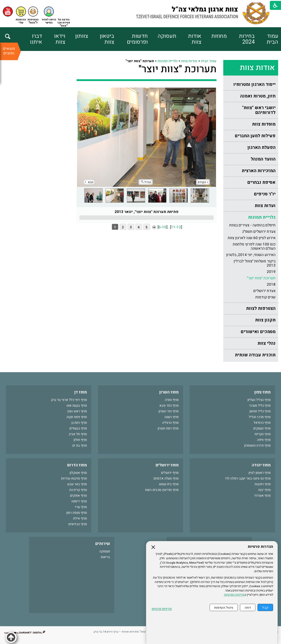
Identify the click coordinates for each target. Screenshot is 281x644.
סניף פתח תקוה (77, 417)
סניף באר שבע (77, 484)
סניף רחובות (263, 484)
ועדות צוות (265, 206)
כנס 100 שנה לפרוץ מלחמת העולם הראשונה (254, 246)
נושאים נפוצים (9, 51)
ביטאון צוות (107, 39)
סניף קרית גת (78, 490)
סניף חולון (80, 440)
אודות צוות (195, 39)
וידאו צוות (60, 39)
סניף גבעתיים (78, 428)
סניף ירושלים (170, 473)
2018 (271, 284)
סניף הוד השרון (169, 411)
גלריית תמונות (262, 217)
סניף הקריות (263, 434)
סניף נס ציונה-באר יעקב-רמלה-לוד (248, 478)
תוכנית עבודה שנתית (255, 355)
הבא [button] (89, 182)
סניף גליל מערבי (260, 406)
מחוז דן (81, 392)
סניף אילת (80, 518)
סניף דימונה (79, 501)
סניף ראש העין (77, 411)
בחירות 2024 (247, 39)
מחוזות (219, 36)
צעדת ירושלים (264, 291)
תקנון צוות (265, 320)
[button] (49, 15)
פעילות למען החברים (255, 136)
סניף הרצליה (170, 423)
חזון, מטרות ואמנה (258, 96)
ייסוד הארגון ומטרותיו (254, 84)
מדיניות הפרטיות (234, 595)
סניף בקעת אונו (77, 406)
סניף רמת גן (79, 423)
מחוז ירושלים (167, 465)
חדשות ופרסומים (137, 39)
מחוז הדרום (77, 465)
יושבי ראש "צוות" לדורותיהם (259, 110)
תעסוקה (167, 36)
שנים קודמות (265, 297)
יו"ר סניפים (265, 194)
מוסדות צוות (264, 124)
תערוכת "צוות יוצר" (261, 278)
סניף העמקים (262, 428)
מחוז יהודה (261, 465)
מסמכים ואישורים (258, 332)
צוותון (82, 36)
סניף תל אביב (78, 434)
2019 (271, 272)
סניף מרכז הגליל (260, 417)
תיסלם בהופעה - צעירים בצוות (252, 225)
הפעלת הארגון (261, 147)
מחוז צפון (262, 392)
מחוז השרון (169, 392)
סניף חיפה (264, 440)
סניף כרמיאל (262, 423)
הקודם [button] (203, 182)
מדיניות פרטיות (162, 609)
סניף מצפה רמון (77, 513)
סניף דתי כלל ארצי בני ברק (69, 400)
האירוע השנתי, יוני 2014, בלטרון (251, 255)
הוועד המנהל (263, 159)
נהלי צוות (267, 343)
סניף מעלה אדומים (166, 478)
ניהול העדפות (224, 607)
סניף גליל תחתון (260, 411)
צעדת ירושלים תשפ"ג (259, 232)
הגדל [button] (146, 182)
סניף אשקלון (78, 473)
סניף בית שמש (169, 484)
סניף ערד (81, 507)
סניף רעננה (172, 417)
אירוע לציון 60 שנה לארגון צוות (252, 238)
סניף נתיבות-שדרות (74, 478)
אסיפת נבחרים (261, 182)
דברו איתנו (36, 39)
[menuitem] (266, 39)
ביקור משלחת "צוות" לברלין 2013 (255, 263)
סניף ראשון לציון (260, 473)
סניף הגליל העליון (259, 400)
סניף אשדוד (262, 496)
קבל (265, 607)
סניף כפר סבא (169, 406)
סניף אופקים (78, 496)
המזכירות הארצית (259, 171)
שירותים (103, 544)
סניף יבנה (264, 490)
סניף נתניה (172, 400)
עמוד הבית (272, 39)
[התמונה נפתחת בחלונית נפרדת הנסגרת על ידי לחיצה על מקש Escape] (147, 137)
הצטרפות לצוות (261, 308)
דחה (248, 607)
